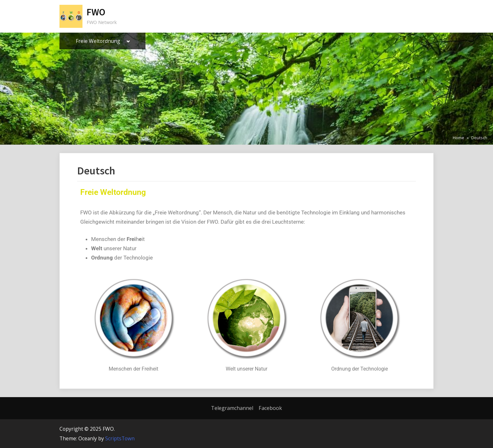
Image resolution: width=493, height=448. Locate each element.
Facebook (270, 408)
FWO (96, 12)
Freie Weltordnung (98, 41)
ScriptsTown (120, 438)
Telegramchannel (232, 408)
